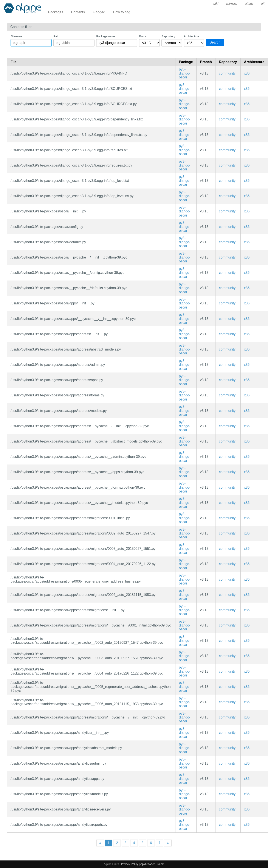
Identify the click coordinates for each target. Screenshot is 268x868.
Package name (106, 36)
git (263, 4)
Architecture (191, 36)
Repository (168, 36)
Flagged (99, 12)
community (227, 73)
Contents (78, 12)
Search (215, 42)
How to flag (122, 12)
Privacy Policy (130, 864)
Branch (144, 36)
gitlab (249, 4)
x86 (247, 73)
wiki (216, 4)
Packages (56, 12)
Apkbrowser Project (152, 864)
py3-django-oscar (185, 73)
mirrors (232, 4)
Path (56, 36)
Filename (16, 36)
